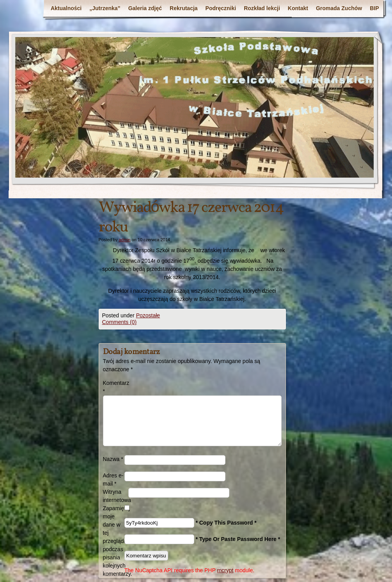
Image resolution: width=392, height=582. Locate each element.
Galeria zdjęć (145, 8)
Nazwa (113, 459)
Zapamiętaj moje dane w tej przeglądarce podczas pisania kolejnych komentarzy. (114, 541)
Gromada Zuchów (339, 8)
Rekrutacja (184, 8)
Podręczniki (221, 8)
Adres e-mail (113, 480)
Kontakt (298, 8)
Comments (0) (120, 322)
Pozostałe (148, 315)
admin (124, 240)
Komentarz (114, 387)
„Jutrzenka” (105, 8)
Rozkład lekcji (262, 8)
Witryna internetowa (116, 496)
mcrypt (225, 570)
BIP (374, 8)
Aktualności (66, 8)
